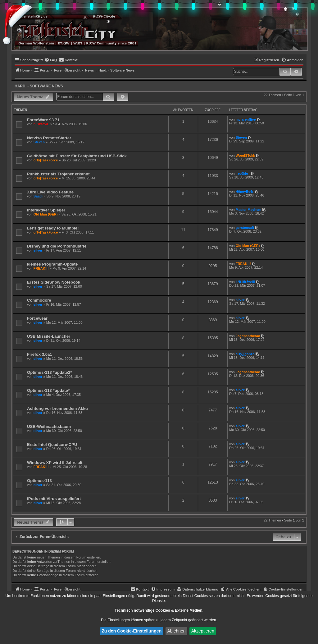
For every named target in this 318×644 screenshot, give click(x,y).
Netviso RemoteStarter (49, 138)
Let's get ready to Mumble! (53, 228)
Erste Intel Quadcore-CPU (52, 445)
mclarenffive (246, 119)
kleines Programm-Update (52, 264)
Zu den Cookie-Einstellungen (132, 631)
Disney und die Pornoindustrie (57, 246)
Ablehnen (176, 631)
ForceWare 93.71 (43, 120)
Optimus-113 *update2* (49, 372)
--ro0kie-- (243, 174)
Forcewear (37, 318)
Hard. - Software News (39, 86)
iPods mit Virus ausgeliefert (54, 499)
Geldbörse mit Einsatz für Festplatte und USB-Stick (77, 156)
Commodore (39, 300)
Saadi (38, 196)
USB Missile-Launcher (49, 336)
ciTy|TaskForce (46, 160)
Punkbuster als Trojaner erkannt (58, 174)
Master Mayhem (249, 210)
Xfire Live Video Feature (50, 192)
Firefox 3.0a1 (40, 354)
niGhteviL (41, 124)
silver (38, 250)
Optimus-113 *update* (48, 390)
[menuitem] (51, 60)
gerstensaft (245, 228)
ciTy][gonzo (245, 354)
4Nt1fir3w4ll (245, 282)
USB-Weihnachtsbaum (49, 426)
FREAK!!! (41, 268)
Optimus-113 (39, 481)
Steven (39, 142)
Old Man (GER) (46, 214)
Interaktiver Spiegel (46, 210)
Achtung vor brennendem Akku (57, 408)
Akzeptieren (203, 631)
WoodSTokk (245, 155)
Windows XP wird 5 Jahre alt (55, 463)
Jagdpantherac (248, 336)
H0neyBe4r (245, 192)
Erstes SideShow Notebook (54, 282)
